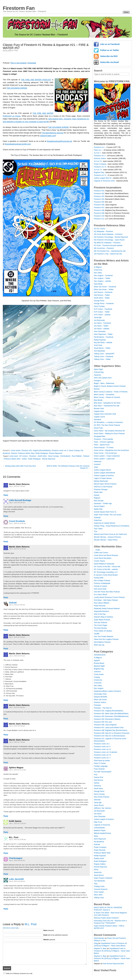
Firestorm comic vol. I (102, 744)
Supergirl (97, 517)
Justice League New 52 (103, 178)
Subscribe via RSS (109, 56)
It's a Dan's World (100, 595)
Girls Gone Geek (100, 589)
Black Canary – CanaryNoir (104, 395)
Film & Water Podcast (102, 581)
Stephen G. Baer (100, 949)
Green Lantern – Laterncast (104, 459)
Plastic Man (98, 492)
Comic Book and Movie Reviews (106, 555)
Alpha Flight (98, 369)
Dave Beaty (98, 284)
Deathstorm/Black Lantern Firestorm (107, 691)
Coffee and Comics (101, 553)
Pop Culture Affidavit (102, 603)
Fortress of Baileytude (102, 583)
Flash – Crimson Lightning (104, 442)
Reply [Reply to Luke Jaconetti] (6, 909)
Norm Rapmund (100, 839)
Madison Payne (100, 830)
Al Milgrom (98, 267)
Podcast (14, 453)
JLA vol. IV (98, 170)
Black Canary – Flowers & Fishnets (107, 397)
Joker (96, 467)
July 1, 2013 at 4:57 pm (17, 656)
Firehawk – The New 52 (103, 708)
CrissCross (98, 270)
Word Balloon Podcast (102, 642)
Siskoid (13, 603)
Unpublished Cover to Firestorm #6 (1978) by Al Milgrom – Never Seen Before (112, 951)
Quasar (97, 495)
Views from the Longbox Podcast (106, 639)
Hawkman (98, 462)
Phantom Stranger (101, 490)
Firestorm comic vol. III (102, 749)
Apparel (97, 660)
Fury (96, 775)
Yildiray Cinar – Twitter (102, 359)
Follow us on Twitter (110, 50)
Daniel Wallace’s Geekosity (104, 564)
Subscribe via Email (109, 62)
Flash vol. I (98, 150)
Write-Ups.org (99, 645)
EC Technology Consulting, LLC (106, 572)
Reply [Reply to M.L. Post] (6, 853)
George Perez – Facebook (104, 303)
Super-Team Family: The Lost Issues (108, 515)
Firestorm (33, 456)
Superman (98, 520)
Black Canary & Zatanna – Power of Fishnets (111, 392)
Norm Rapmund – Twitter (103, 334)
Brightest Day (99, 172)
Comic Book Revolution (103, 558)
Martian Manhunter (101, 481)
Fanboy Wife (99, 578)
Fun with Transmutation (103, 772)
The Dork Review (100, 628)
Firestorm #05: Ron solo (103, 722)
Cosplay (97, 677)
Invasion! (97, 464)
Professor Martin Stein (26, 453)
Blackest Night (99, 666)
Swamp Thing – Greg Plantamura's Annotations (112, 526)
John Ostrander (100, 331)
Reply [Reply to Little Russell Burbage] (6, 516)
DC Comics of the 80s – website (106, 569)
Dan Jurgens (99, 688)
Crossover (98, 683)
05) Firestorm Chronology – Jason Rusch (109, 240)
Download (32, 63)
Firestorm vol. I (99, 147)
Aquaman (97, 375)
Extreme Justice (100, 158)
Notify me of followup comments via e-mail (19, 973)
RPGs (96, 870)
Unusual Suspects (101, 889)
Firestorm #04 (99, 199)
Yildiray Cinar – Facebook (103, 357)
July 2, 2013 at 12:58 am (17, 839)
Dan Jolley (98, 273)
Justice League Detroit (102, 470)
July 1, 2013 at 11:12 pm (17, 770)
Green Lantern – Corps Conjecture (107, 456)
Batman (97, 389)
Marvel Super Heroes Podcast (105, 484)
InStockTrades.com (48, 136)
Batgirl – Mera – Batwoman (104, 383)
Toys (96, 884)
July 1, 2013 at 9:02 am (17, 503)
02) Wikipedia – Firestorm (103, 231)
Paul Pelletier (77, 456)
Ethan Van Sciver (100, 700)
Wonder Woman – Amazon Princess (107, 537)
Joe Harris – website (102, 329)
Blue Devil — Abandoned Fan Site (107, 406)
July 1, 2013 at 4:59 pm (17, 707)
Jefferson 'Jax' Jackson (103, 808)
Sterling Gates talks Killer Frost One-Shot (20, 466)
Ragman (97, 498)
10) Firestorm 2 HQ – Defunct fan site (108, 254)
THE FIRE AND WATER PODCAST (36, 80)
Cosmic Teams (99, 561)
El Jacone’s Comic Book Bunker (106, 575)
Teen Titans (98, 529)
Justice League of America (104, 476)
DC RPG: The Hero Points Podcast (107, 425)
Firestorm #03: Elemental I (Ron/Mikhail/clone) (111, 716)
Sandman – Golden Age (103, 503)
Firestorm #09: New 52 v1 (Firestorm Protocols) (112, 733)
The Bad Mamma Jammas (53, 133)
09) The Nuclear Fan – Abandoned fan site (110, 251)
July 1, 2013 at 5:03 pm (17, 726)
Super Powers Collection (103, 878)
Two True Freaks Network (103, 637)
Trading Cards (99, 886)
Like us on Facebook (110, 44)
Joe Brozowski (99, 320)
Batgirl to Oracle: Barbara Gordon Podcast (110, 386)
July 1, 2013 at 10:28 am (17, 523)
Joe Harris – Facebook (102, 323)
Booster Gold (99, 409)
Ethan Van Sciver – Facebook (105, 287)
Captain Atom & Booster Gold (105, 414)
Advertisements (100, 655)
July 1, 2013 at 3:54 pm (17, 605)
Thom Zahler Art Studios (103, 631)
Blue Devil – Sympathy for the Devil (107, 403)
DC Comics (24, 456)
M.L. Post (31, 924)
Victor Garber (99, 892)
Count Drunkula (17, 521)
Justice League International (104, 473)
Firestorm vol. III (100, 167)
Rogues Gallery (100, 864)
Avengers (97, 381)
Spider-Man (98, 509)
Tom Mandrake (99, 351)
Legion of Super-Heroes (103, 478)
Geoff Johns (42, 456)
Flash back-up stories (102, 761)
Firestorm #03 (99, 196)
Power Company (100, 164)
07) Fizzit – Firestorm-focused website (108, 245)
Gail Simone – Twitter (102, 295)
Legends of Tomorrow (102, 825)
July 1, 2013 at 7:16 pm (17, 742)
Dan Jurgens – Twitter (102, 278)
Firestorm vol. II (100, 156)
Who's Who (98, 895)
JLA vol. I (97, 153)
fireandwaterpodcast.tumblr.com (18, 144)
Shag (16, 50)
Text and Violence (101, 623)
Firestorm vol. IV (100, 175)
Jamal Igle (98, 317)
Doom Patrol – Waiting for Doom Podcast (109, 434)
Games (97, 783)
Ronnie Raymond (56, 453)
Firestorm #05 (99, 202)
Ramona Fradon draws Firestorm (106, 918)
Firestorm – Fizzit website (103, 439)
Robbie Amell (99, 858)
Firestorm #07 (99, 208)
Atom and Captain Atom (103, 378)
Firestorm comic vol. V (102, 758)
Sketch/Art (98, 872)
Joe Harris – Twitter (101, 326)
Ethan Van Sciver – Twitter (104, 290)
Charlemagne (16, 858)
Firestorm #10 (99, 216)
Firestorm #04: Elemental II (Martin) (107, 719)
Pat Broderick (65, 456)
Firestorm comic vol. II (60, 450)
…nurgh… (98, 550)
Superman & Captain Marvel (104, 523)
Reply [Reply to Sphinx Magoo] (6, 816)
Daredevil (97, 420)
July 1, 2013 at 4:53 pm (17, 637)
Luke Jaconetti (16, 879)
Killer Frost (98, 822)
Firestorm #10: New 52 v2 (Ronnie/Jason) (109, 736)
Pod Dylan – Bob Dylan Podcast (106, 600)
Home (126, 12)
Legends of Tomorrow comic (104, 181)
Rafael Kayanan (100, 340)
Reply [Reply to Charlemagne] (6, 874)
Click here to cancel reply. (11, 928)
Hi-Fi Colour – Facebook (103, 309)
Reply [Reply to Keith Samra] (6, 832)
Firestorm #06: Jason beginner (105, 725)
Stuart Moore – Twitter (102, 348)
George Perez (99, 301)
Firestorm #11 (99, 219)
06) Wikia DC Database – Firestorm (107, 243)
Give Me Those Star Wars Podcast (107, 592)
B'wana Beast (99, 663)
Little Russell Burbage (20, 500)
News (96, 836)
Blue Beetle (98, 400)
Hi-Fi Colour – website (102, 315)
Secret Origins (99, 506)
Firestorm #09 (99, 213)
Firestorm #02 (99, 194)
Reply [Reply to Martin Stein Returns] (6, 495)
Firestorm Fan (19, 8)
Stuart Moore (99, 875)
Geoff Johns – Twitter (102, 298)
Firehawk (97, 705)
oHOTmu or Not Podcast (103, 487)
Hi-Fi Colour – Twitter (102, 312)
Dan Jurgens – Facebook (103, 276)
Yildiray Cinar (99, 898)
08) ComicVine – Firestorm (104, 248)
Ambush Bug (99, 372)
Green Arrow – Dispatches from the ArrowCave (111, 450)
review (24, 459)
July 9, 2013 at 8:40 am (17, 881)
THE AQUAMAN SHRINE (17, 88)
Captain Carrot (99, 417)
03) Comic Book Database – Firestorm (108, 234)
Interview (97, 800)
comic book (14, 456)
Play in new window (18, 63)
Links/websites (99, 828)
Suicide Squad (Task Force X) (105, 512)
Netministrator (99, 938)
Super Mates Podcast (102, 620)
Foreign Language (101, 766)
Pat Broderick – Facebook (104, 337)
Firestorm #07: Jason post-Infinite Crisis (109, 728)
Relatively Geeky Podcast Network (107, 609)
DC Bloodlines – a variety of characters (108, 422)
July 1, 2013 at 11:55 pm (17, 823)
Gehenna (97, 786)
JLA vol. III (98, 161)
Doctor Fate (98, 428)
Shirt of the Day (100, 614)
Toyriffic (97, 634)
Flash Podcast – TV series (104, 448)
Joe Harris (98, 814)
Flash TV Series (100, 763)
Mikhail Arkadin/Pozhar (102, 833)
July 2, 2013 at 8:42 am (17, 860)
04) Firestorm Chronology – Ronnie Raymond (111, 237)
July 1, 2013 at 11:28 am (17, 549)
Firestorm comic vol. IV (102, 755)
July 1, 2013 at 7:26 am (17, 486)
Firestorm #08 (99, 210)
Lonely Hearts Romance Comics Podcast (109, 597)
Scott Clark (98, 345)
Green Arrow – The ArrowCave (105, 453)
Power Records (100, 606)
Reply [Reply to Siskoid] (6, 630)
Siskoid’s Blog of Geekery (103, 617)
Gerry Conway (74, 450)
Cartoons (97, 672)
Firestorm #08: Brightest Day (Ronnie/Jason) (111, 730)
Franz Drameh (99, 769)
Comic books (16, 450)
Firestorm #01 (99, 191)
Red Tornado (99, 501)
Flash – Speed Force (102, 445)
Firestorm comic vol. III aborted (105, 752)
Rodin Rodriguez (42, 453)
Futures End (98, 777)
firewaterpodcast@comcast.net (59, 141)
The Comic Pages (101, 625)
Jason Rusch (99, 805)
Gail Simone (98, 780)
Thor (96, 531)
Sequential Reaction (101, 611)
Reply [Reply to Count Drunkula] (6, 542)
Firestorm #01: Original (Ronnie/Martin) (36, 450)
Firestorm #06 (99, 205)
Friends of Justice (100, 586)
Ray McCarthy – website (103, 343)
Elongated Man (100, 436)
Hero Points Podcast (102, 797)
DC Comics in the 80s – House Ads (107, 567)
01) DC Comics (100, 229)
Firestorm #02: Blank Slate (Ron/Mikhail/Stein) (111, 714)
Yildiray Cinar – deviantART (104, 354)
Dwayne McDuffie (100, 697)
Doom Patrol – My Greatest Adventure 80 (109, 431)
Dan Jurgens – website (102, 281)
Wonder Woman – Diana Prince (106, 540)
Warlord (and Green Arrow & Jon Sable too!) (110, 534)
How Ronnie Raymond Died (113, 964)
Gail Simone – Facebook (103, 292)
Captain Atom (99, 411)
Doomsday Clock (100, 694)
